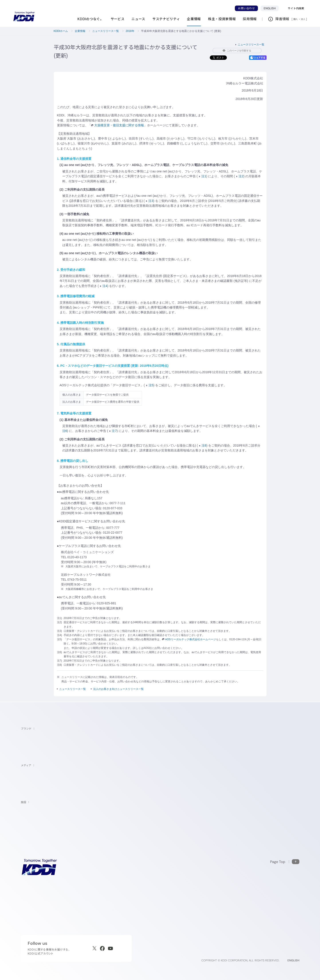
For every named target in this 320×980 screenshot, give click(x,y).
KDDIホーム (61, 31)
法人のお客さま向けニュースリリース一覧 (118, 689)
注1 (203, 176)
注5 (150, 385)
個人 (296, 19)
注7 (113, 431)
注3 (150, 201)
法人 (303, 19)
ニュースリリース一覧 (106, 31)
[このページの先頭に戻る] (285, 862)
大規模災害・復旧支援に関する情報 (118, 125)
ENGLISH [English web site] (293, 960)
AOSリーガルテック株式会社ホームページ (189, 639)
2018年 (130, 31)
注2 (240, 176)
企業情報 (80, 31)
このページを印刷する (237, 51)
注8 (203, 445)
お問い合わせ (246, 8)
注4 (104, 286)
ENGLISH (270, 8)
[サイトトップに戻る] (24, 17)
